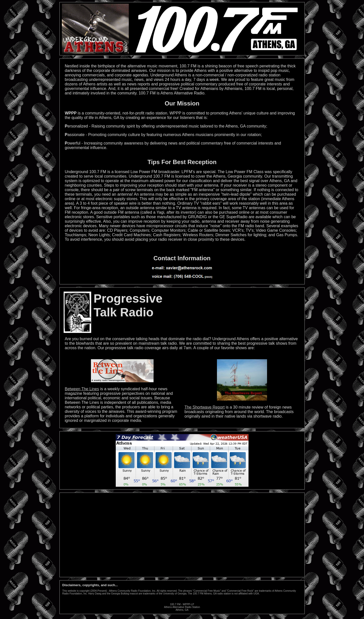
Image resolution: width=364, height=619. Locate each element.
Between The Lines (82, 389)
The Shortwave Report (205, 407)
